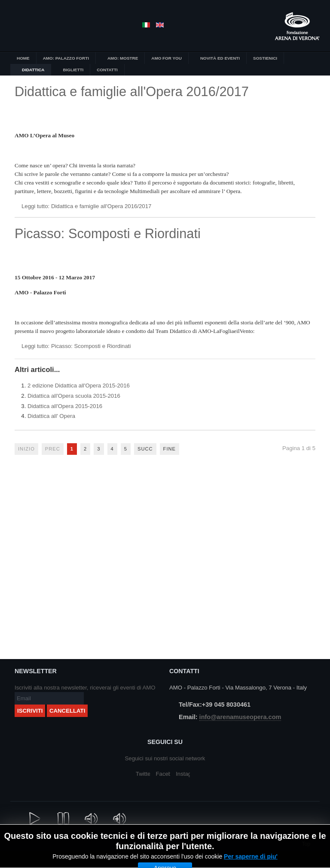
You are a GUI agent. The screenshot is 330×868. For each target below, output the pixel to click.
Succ (145, 449)
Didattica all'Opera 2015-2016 (65, 406)
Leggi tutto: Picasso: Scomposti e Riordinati (76, 346)
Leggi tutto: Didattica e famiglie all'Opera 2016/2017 (86, 206)
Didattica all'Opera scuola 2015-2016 (74, 396)
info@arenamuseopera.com (240, 717)
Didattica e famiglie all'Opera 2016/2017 (132, 92)
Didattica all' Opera (51, 416)
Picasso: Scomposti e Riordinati (108, 234)
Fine (170, 449)
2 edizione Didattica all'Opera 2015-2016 (79, 386)
